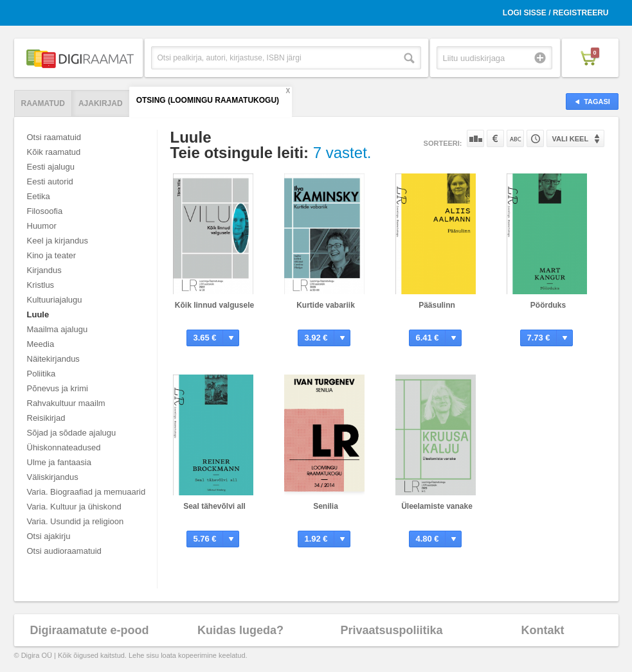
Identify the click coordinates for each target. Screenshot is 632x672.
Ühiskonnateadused (64, 447)
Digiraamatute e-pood (89, 630)
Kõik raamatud (54, 152)
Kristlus (41, 285)
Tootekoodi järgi (535, 138)
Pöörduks (548, 305)
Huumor (42, 226)
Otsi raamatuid (54, 137)
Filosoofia (45, 211)
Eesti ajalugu (51, 167)
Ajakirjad (101, 103)
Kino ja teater (52, 255)
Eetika (39, 196)
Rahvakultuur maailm (66, 403)
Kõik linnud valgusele (214, 305)
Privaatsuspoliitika (391, 630)
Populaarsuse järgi (475, 138)
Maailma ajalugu (58, 329)
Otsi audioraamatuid (64, 551)
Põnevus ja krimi (58, 388)
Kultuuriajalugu (55, 300)
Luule (38, 314)
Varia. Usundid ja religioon (76, 521)
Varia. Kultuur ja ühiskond (74, 507)
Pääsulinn (437, 305)
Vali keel (571, 139)
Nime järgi (515, 138)
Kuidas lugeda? (240, 630)
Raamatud (43, 103)
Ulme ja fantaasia (59, 462)
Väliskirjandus (53, 477)
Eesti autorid (50, 181)
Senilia (326, 506)
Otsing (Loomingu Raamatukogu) (208, 100)
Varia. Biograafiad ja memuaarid (86, 492)
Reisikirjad (46, 418)
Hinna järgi (495, 138)
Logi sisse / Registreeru (556, 13)
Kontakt (543, 630)
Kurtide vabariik (326, 305)
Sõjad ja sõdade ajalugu (72, 433)
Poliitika (41, 374)
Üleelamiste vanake (437, 506)
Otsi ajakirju (49, 536)
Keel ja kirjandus (58, 241)
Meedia (41, 344)
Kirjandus (44, 270)
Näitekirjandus (53, 359)
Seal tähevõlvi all (214, 506)
